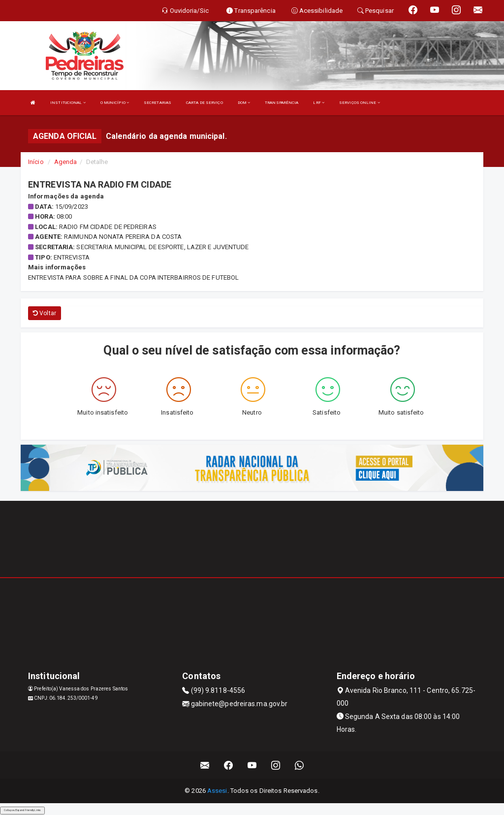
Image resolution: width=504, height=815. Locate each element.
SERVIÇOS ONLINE (360, 103)
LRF (319, 103)
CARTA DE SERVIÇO (205, 103)
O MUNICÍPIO (115, 103)
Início (36, 162)
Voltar (45, 313)
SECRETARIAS (157, 103)
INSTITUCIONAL (68, 103)
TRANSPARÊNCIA (282, 103)
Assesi (217, 791)
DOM (244, 103)
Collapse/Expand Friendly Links (22, 810)
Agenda (66, 162)
